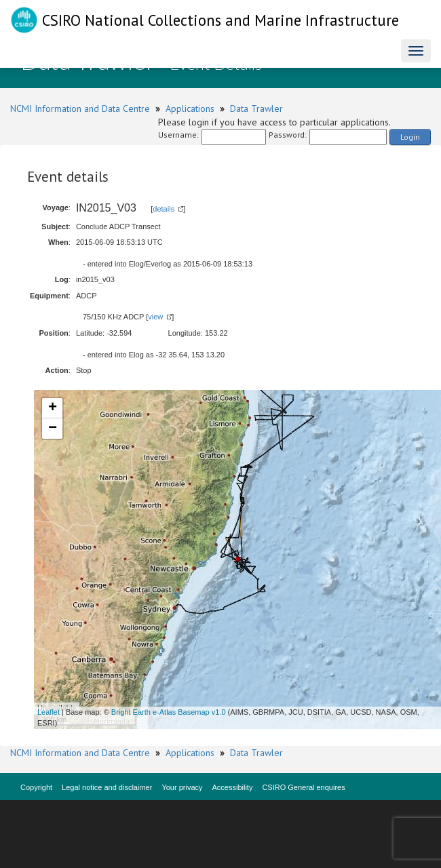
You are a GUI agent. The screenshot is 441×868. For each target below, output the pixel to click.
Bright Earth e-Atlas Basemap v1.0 (169, 712)
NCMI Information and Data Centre (80, 108)
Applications (190, 108)
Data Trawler (256, 108)
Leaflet (49, 712)
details (164, 209)
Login (410, 137)
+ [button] (53, 408)
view (155, 317)
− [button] (53, 429)
